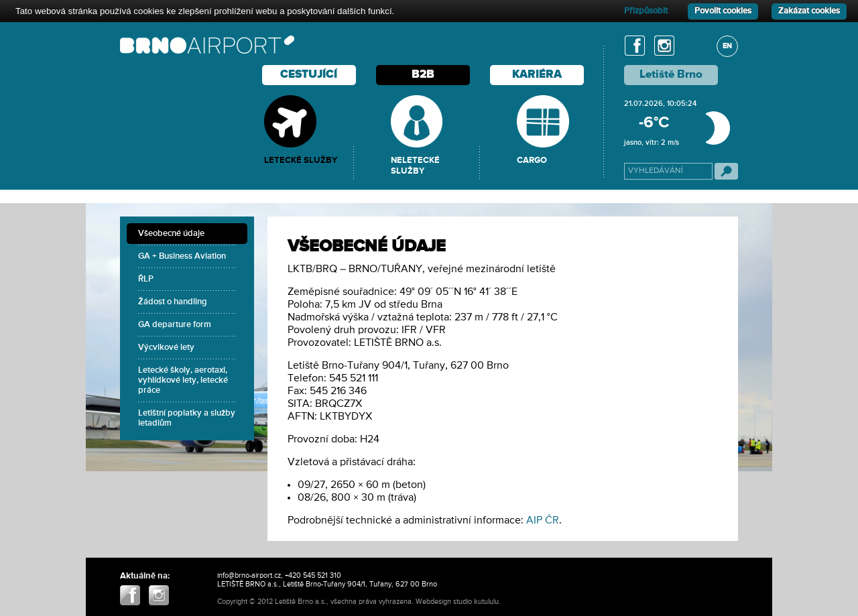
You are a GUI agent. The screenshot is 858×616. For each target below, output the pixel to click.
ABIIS (511, 602)
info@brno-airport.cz (249, 575)
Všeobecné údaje (171, 234)
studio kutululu (476, 602)
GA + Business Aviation (182, 256)
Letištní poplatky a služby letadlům (187, 418)
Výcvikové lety (166, 348)
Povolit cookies (723, 11)
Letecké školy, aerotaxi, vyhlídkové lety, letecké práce (183, 380)
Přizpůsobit (646, 11)
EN (727, 46)
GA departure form (175, 325)
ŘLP (146, 279)
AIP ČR (543, 521)
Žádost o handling (173, 302)
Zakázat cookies (809, 11)
